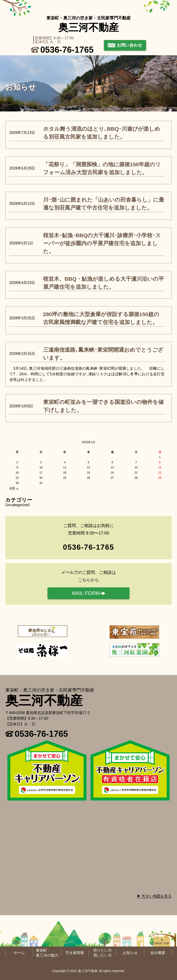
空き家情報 (75, 953)
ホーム (19, 953)
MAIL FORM (86, 593)
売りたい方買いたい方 (103, 953)
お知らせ (130, 953)
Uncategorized (17, 505)
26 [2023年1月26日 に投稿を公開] (88, 478)
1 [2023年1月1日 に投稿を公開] (160, 457)
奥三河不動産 (88, 27)
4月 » (14, 488)
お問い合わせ (129, 45)
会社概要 (158, 953)
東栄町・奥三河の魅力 (47, 953)
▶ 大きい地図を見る (154, 896)
